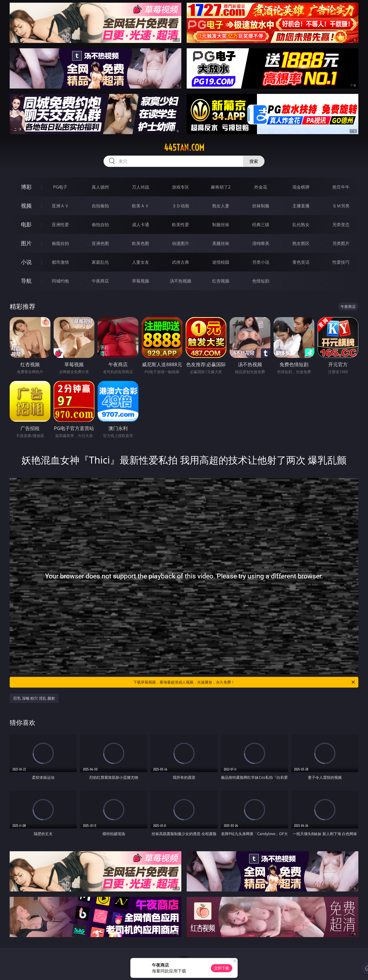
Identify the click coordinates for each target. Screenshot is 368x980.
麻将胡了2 (221, 187)
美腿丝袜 (221, 243)
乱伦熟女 (301, 225)
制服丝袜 (221, 225)
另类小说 (261, 262)
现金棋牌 (301, 187)
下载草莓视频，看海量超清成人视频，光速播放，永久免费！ (244, 682)
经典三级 (261, 225)
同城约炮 (60, 281)
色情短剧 (261, 281)
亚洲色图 (100, 243)
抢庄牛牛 (341, 187)
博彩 (26, 187)
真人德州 (100, 187)
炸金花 (261, 187)
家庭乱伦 (100, 262)
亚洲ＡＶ (60, 206)
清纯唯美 (261, 243)
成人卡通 (141, 225)
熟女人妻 (221, 206)
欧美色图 (141, 243)
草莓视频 (141, 281)
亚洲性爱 (60, 225)
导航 (26, 281)
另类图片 (341, 243)
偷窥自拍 (60, 243)
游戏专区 (181, 187)
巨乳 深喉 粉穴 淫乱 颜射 (34, 698)
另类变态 (341, 225)
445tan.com (184, 148)
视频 (26, 206)
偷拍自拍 (100, 225)
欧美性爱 (181, 225)
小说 (26, 262)
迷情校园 (221, 262)
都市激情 (60, 262)
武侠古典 (181, 262)
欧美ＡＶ (141, 206)
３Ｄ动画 (181, 206)
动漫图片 (181, 243)
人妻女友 (141, 262)
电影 (26, 224)
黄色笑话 (301, 262)
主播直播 (301, 206)
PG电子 (60, 187)
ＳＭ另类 (341, 206)
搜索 (254, 161)
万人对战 (141, 187)
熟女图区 (301, 243)
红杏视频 (221, 281)
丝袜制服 (261, 206)
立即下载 (222, 968)
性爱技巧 (341, 262)
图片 (26, 243)
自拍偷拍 (100, 206)
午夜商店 (100, 281)
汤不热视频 (181, 281)
